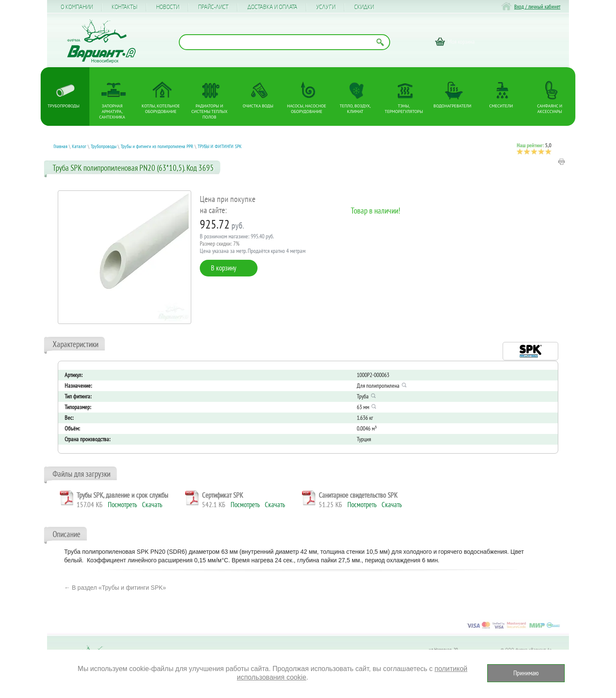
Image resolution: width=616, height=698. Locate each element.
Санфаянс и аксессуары (550, 109)
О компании (77, 7)
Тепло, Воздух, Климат (355, 109)
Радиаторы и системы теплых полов (209, 111)
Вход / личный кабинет (537, 7)
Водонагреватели (452, 106)
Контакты (124, 7)
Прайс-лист (213, 7)
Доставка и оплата (272, 7)
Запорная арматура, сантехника (112, 111)
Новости (168, 7)
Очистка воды (258, 106)
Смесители (501, 106)
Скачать (152, 505)
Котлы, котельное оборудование (161, 109)
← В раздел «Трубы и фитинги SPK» (115, 588)
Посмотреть (122, 505)
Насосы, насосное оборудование (307, 109)
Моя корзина (461, 42)
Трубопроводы (63, 106)
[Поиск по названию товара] (284, 42)
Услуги (326, 7)
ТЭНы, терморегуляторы (404, 109)
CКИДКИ (364, 7)
